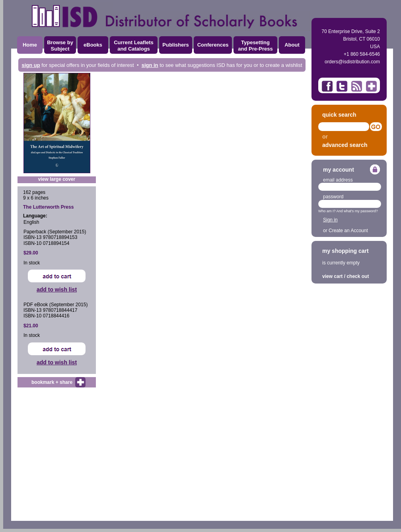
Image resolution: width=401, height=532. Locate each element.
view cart (332, 276)
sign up (31, 65)
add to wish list (57, 289)
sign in (150, 65)
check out (358, 276)
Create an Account (348, 231)
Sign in (330, 220)
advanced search (345, 145)
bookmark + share (52, 382)
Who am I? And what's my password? (348, 211)
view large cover (57, 179)
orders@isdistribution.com (352, 62)
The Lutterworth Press (48, 207)
